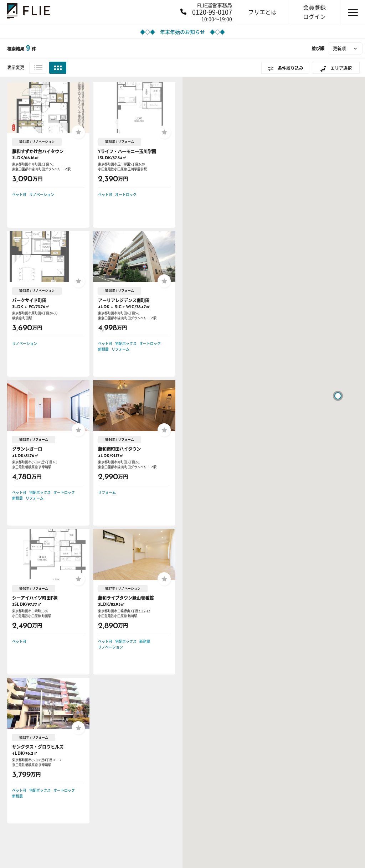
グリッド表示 (58, 68)
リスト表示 (38, 68)
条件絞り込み (291, 68)
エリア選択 (341, 68)
